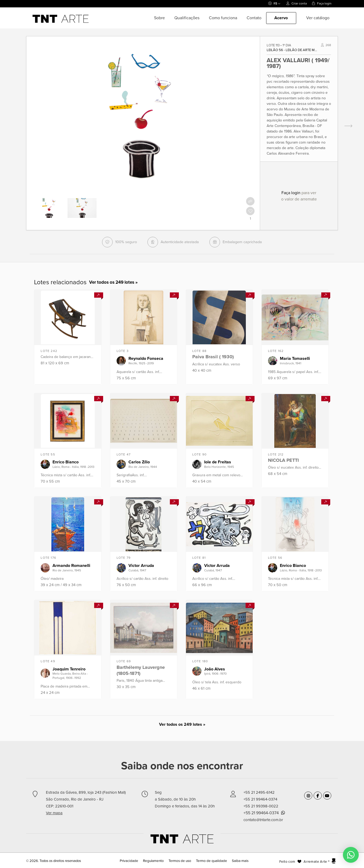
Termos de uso (180, 861)
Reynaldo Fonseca (146, 359)
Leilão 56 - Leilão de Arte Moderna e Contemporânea (293, 50)
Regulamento (154, 861)
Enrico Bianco (66, 462)
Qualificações (187, 18)
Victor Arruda (141, 566)
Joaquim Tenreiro (69, 669)
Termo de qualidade (210, 861)
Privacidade (132, 861)
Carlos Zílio (139, 462)
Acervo (281, 18)
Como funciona (223, 18)
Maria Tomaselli (295, 359)
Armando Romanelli (71, 566)
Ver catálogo (318, 18)
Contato (254, 18)
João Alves (215, 669)
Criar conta (297, 3)
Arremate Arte (315, 862)
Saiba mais (237, 861)
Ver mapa (54, 813)
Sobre (159, 18)
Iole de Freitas (218, 462)
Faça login (322, 3)
